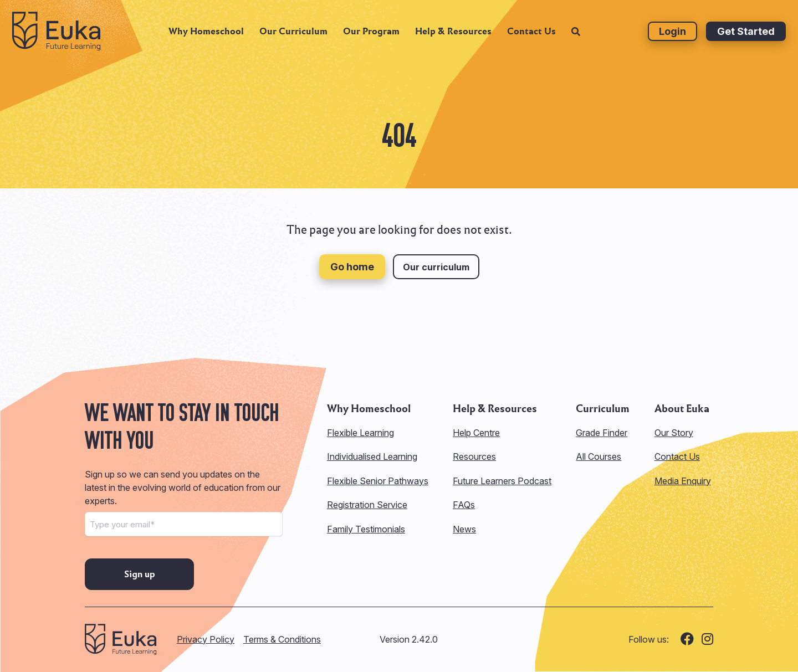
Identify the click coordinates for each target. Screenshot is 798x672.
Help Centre (476, 433)
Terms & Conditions (282, 639)
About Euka (682, 409)
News (464, 529)
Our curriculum (436, 267)
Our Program (371, 36)
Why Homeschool (206, 36)
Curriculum (603, 409)
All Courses (598, 456)
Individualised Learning (372, 456)
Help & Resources (453, 36)
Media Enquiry (683, 481)
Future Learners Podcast (502, 481)
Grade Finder (602, 433)
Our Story (674, 433)
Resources (474, 456)
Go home (352, 267)
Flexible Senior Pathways (378, 481)
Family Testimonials (366, 529)
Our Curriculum (293, 36)
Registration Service (367, 505)
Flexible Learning (360, 433)
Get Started (746, 36)
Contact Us (531, 36)
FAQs (464, 505)
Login (672, 36)
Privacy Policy (206, 639)
